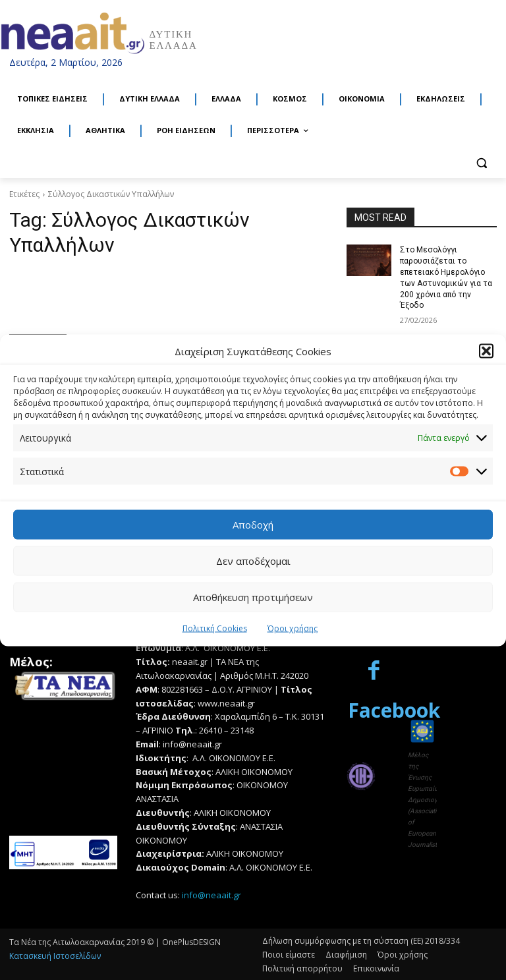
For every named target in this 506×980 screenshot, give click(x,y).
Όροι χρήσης (293, 628)
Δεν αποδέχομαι (253, 561)
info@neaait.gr (211, 894)
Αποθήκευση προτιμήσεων (253, 597)
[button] (486, 351)
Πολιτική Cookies (215, 628)
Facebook (394, 709)
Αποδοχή (253, 525)
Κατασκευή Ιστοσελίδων (55, 955)
